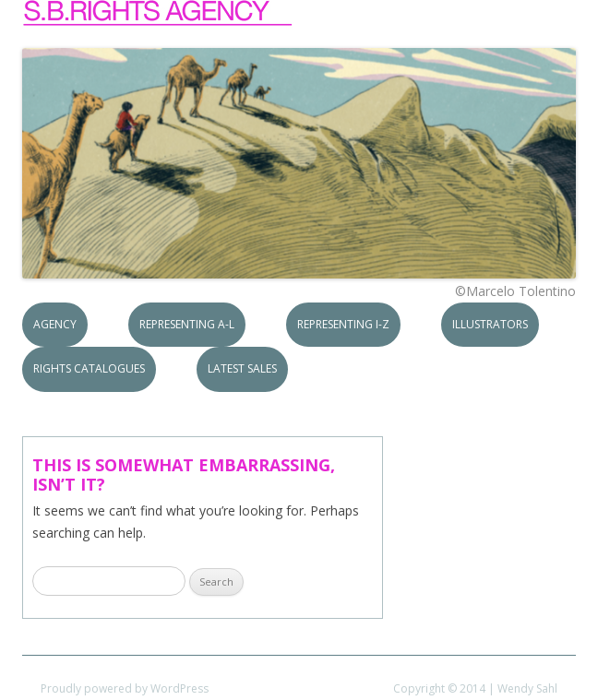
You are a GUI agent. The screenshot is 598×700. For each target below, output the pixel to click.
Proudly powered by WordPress (125, 688)
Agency (55, 324)
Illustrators (490, 324)
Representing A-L (187, 324)
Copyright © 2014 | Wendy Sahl (475, 688)
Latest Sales (242, 368)
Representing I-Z (343, 324)
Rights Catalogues (89, 368)
